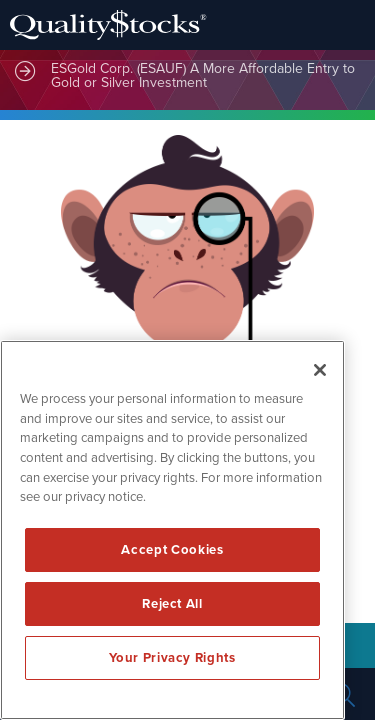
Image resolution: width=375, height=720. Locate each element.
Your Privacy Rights (172, 658)
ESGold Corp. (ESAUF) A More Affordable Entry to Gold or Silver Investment (203, 75)
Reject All (172, 604)
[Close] (320, 370)
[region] (172, 530)
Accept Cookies (172, 550)
